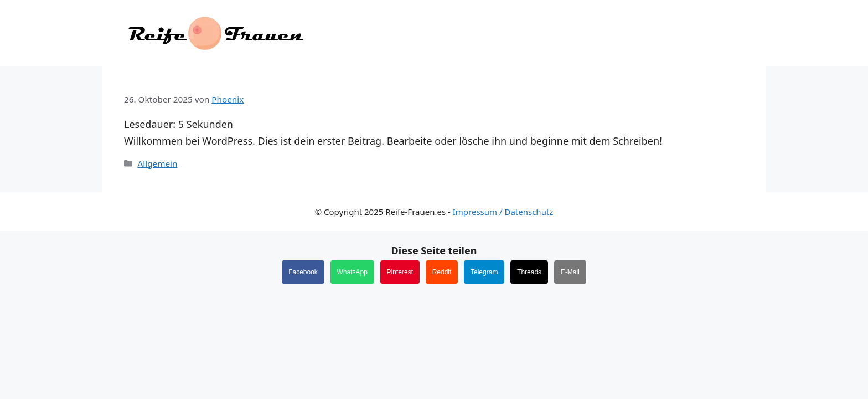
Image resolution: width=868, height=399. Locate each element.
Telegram (484, 272)
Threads (529, 272)
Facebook (303, 272)
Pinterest (400, 272)
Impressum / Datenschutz (503, 212)
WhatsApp (352, 272)
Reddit (442, 272)
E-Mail (570, 272)
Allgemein (157, 163)
